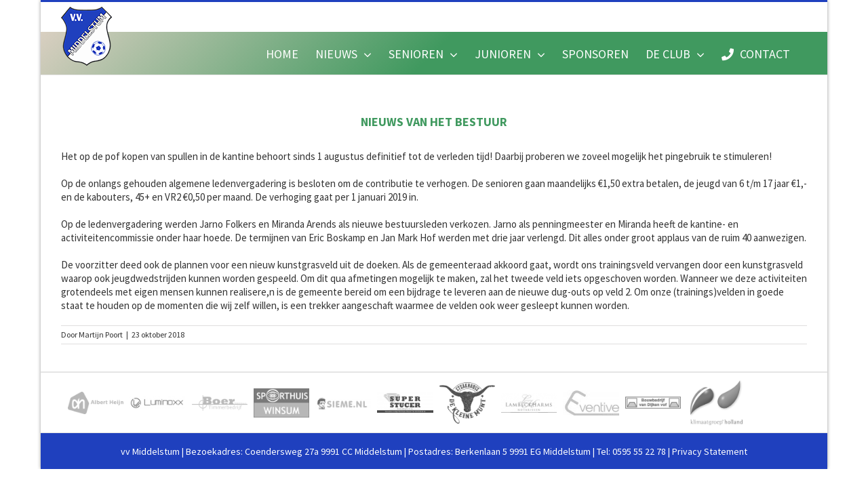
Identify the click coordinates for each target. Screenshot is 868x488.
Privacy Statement (710, 451)
